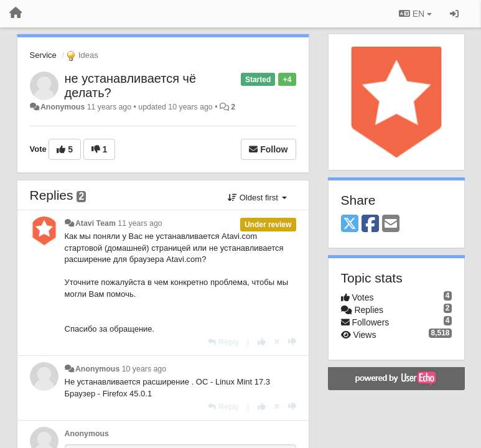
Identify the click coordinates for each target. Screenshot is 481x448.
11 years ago (140, 223)
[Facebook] (370, 224)
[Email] (391, 224)
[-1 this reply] (292, 342)
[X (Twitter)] (350, 224)
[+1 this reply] (262, 342)
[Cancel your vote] (277, 342)
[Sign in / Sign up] (454, 14)
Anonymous (63, 107)
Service (43, 55)
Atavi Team (96, 223)
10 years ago (144, 369)
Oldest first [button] (257, 198)
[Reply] (223, 342)
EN (415, 14)
